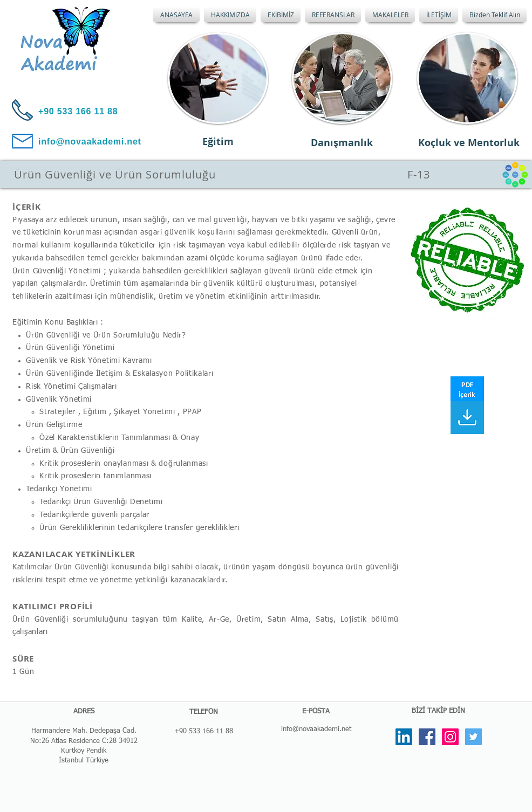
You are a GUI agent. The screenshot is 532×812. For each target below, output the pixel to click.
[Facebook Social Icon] (427, 737)
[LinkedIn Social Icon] (404, 737)
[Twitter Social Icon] (473, 737)
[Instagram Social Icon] (450, 737)
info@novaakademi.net (316, 729)
